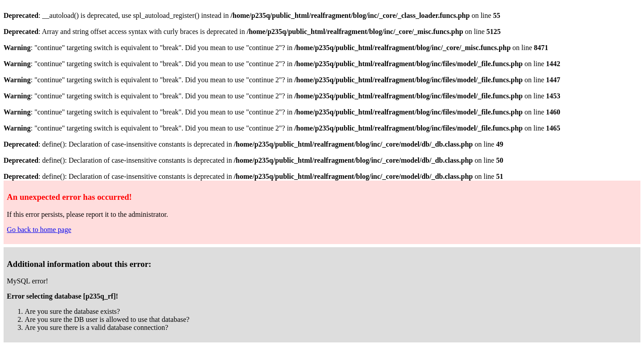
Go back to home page (39, 230)
